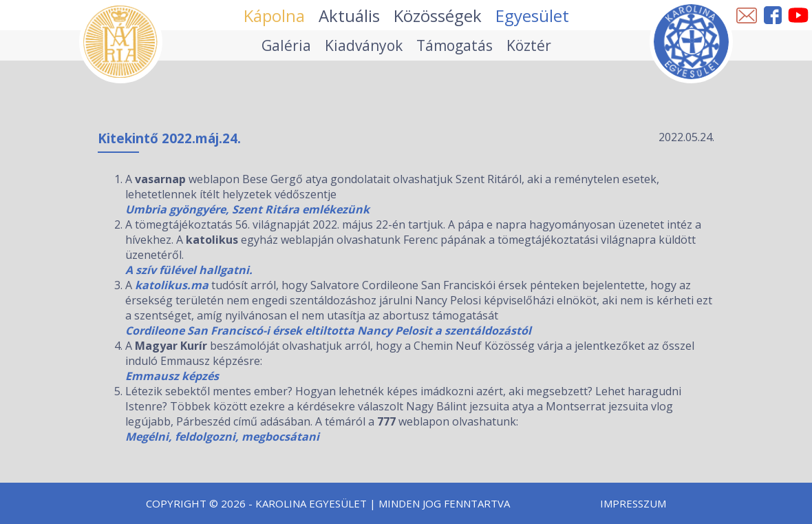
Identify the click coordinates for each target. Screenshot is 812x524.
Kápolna (274, 15)
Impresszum (633, 503)
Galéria (286, 45)
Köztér (529, 45)
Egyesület (532, 15)
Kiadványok (364, 45)
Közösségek (438, 15)
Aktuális (349, 15)
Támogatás (455, 45)
